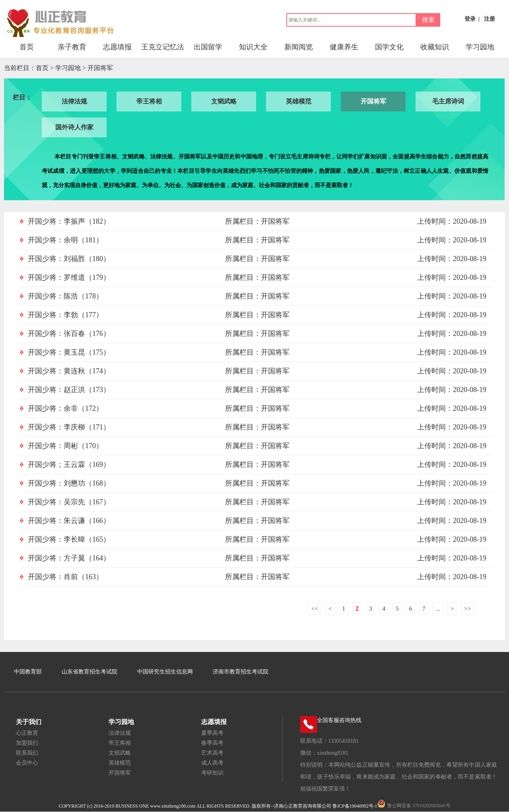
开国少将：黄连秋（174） (69, 371)
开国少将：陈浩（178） (65, 296)
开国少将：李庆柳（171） (69, 427)
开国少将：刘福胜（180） (69, 259)
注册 (490, 19)
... (438, 609)
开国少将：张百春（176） (69, 334)
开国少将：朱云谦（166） (69, 521)
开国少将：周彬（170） (65, 446)
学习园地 (480, 47)
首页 (27, 47)
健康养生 (344, 47)
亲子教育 (72, 47)
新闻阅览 (299, 47)
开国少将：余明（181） (65, 240)
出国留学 (208, 47)
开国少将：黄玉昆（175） (69, 352)
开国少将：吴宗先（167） (69, 502)
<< (315, 609)
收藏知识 (435, 47)
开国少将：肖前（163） (65, 577)
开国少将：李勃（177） (65, 315)
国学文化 (389, 47)
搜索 (428, 20)
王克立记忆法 (163, 47)
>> (467, 609)
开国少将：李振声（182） (69, 221)
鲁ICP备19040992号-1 (355, 806)
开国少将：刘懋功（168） (69, 483)
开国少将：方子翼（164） (69, 558)
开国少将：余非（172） (65, 408)
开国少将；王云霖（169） (69, 465)
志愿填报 (117, 47)
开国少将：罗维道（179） (69, 277)
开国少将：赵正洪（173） (69, 390)
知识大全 (253, 47)
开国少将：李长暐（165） (69, 539)
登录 (470, 19)
